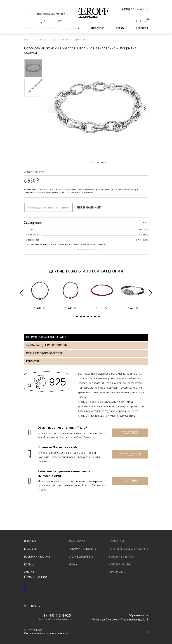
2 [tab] (77, 317)
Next (145, 109)
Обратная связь (138, 615)
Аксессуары (77, 541)
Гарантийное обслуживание (128, 549)
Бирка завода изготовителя (47, 345)
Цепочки (30, 541)
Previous (51, 109)
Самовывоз (97, 28)
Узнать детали (130, 454)
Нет (59, 21)
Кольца (29, 565)
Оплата (120, 28)
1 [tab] (74, 317)
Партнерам (116, 541)
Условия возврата (121, 557)
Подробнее (130, 433)
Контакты (142, 28)
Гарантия (33, 361)
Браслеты (31, 549)
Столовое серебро (81, 557)
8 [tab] (99, 317)
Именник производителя (44, 353)
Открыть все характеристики (88, 250)
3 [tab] (81, 317)
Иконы (73, 565)
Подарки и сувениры (83, 549)
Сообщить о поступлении (49, 207)
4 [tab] (84, 317)
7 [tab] (95, 317)
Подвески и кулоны (37, 557)
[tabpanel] (40, 294)
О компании (117, 572)
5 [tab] (88, 317)
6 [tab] (91, 317)
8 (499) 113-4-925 (57, 616)
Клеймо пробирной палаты (46, 337)
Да (43, 21)
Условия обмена (120, 565)
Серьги (29, 572)
